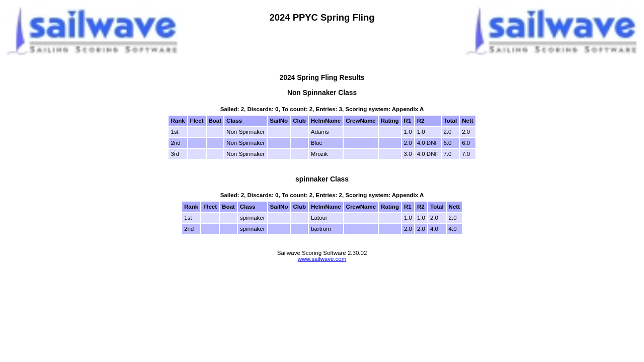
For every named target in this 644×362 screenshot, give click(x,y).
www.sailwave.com (322, 259)
